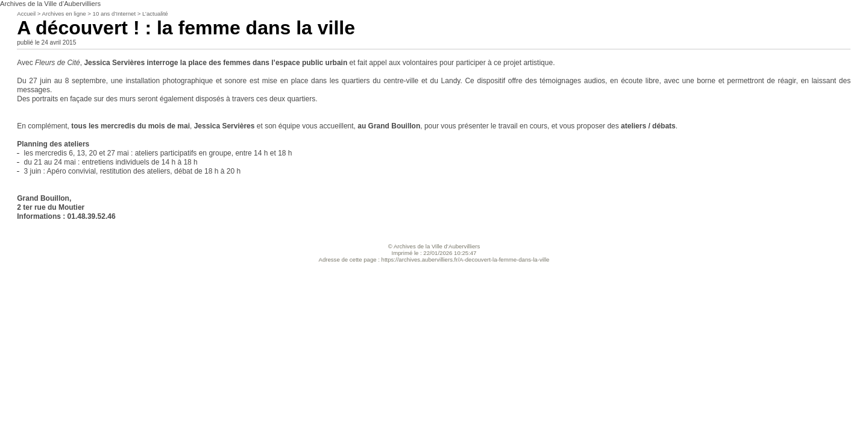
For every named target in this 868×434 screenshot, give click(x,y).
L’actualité (155, 14)
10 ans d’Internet (114, 14)
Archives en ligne (64, 14)
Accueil (26, 14)
